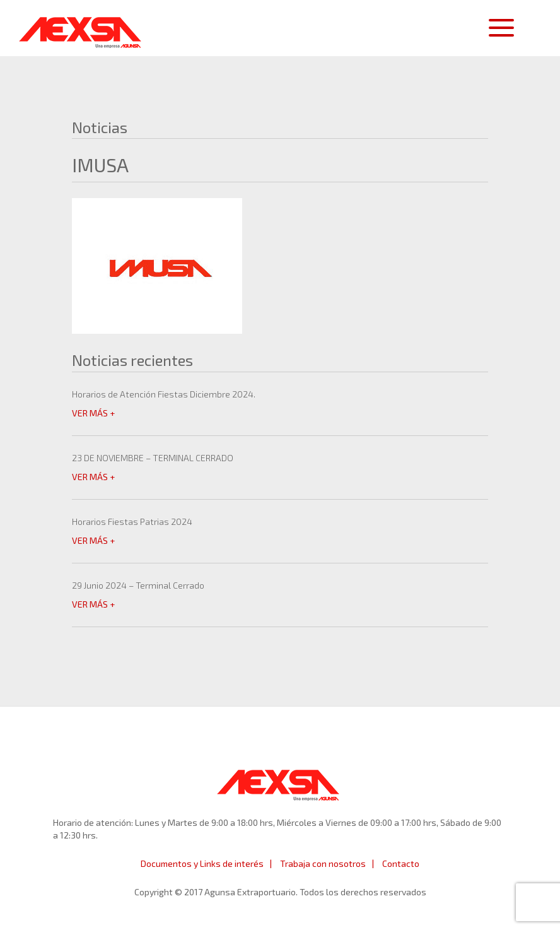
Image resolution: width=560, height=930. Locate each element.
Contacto (401, 863)
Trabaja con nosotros (323, 863)
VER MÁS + (93, 413)
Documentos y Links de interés (202, 863)
